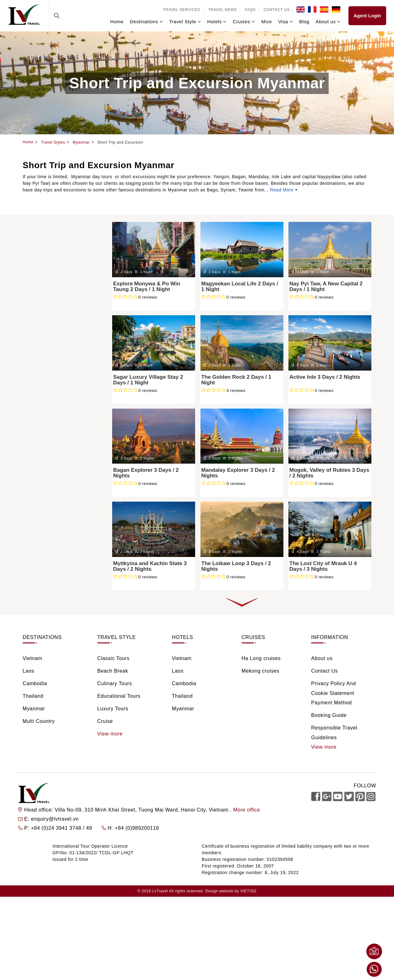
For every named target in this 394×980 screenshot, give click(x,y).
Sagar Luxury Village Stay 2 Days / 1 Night (148, 380)
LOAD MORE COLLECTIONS (242, 603)
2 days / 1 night (48, 396)
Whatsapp (374, 969)
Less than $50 (46, 481)
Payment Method (331, 703)
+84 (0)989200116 (137, 828)
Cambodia (42, 261)
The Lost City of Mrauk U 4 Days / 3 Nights (323, 566)
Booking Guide (329, 715)
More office (246, 810)
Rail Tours (41, 365)
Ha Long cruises (261, 658)
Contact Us (277, 10)
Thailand (40, 270)
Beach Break (45, 320)
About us (322, 658)
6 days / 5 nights (49, 432)
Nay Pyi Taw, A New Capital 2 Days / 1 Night (326, 287)
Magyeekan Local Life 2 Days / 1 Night (240, 287)
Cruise (38, 356)
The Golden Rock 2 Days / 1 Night (236, 380)
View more (110, 734)
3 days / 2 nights (49, 405)
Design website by (222, 891)
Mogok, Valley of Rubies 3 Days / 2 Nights (329, 473)
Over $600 (42, 527)
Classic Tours (45, 311)
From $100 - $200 (50, 500)
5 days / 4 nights (49, 423)
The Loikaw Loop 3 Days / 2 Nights (236, 566)
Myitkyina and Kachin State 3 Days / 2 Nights (150, 566)
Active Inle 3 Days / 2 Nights (325, 377)
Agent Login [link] (367, 16)
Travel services (182, 10)
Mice (266, 22)
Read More (284, 190)
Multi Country (39, 721)
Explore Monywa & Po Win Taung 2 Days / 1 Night (147, 287)
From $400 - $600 (50, 518)
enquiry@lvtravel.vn (55, 819)
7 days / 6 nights (49, 441)
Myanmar (41, 279)
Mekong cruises (260, 671)
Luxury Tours (45, 347)
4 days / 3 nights (49, 414)
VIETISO (249, 891)
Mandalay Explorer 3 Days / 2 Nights (238, 473)
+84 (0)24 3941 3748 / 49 (62, 828)
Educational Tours (50, 338)
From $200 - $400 (50, 509)
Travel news (222, 10)
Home (117, 22)
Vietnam (39, 243)
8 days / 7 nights (49, 451)
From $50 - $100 (49, 490)
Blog (304, 22)
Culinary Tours (47, 329)
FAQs (250, 10)
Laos (36, 252)
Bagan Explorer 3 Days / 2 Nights (146, 473)
